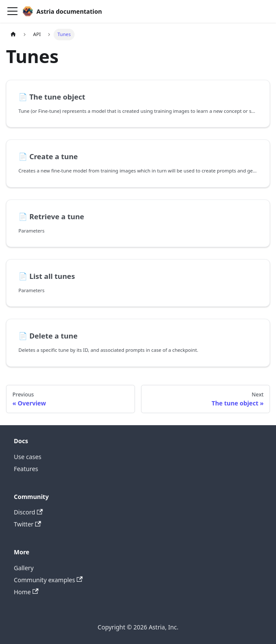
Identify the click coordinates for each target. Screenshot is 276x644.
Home (26, 592)
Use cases (27, 457)
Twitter (27, 524)
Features (26, 469)
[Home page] (13, 35)
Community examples (48, 580)
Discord (28, 512)
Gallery (24, 568)
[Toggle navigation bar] (12, 11)
